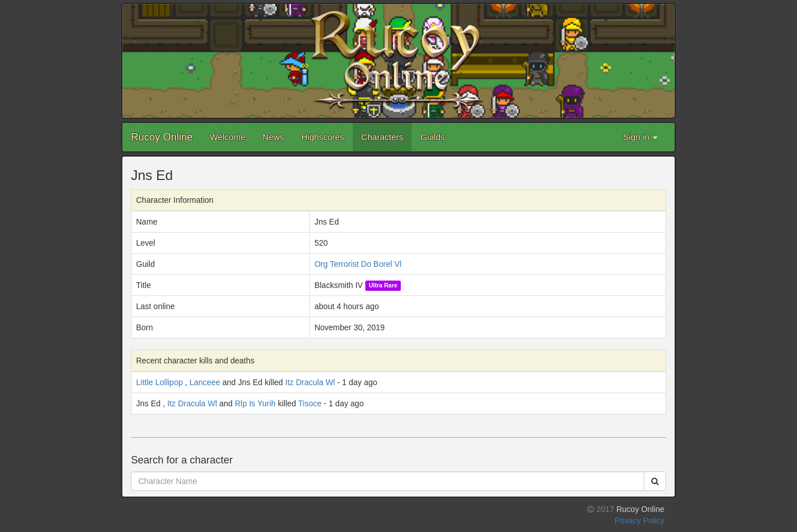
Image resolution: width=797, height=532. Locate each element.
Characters (382, 137)
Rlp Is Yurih (255, 403)
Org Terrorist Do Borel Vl (358, 264)
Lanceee (205, 382)
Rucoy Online (162, 137)
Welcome (228, 137)
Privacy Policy (639, 521)
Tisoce (310, 403)
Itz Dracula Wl (310, 382)
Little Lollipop (160, 382)
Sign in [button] (640, 137)
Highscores (323, 137)
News (273, 137)
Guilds (433, 137)
